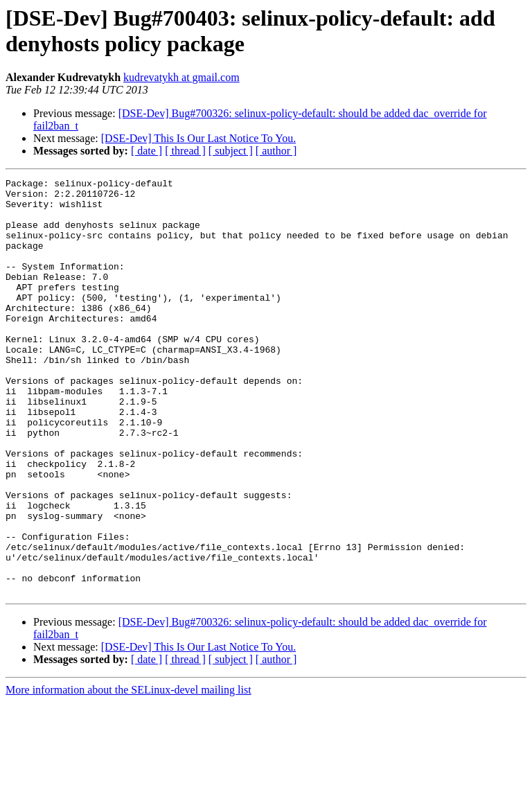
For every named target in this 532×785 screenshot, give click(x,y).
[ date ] (147, 151)
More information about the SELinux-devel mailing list (128, 773)
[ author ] (276, 151)
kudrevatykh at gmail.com (181, 77)
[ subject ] (231, 151)
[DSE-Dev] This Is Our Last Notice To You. (198, 138)
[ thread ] (185, 151)
